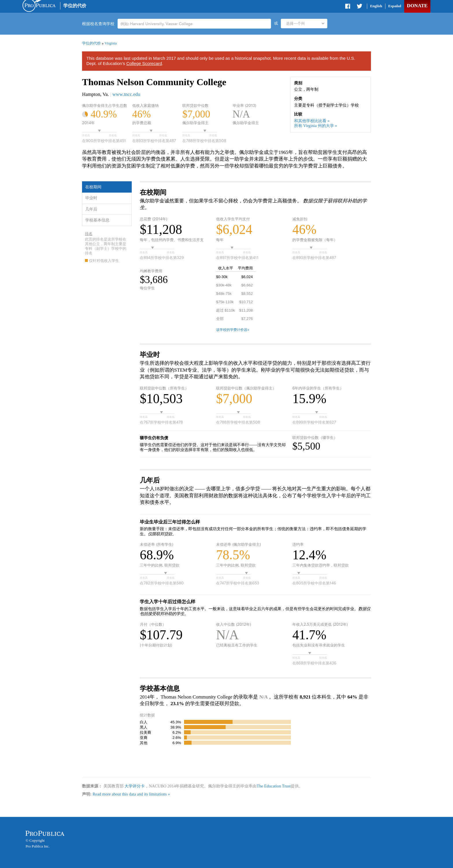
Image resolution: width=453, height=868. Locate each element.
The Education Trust (274, 786)
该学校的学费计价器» (233, 330)
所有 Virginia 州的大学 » (315, 126)
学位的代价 (75, 6)
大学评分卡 (135, 786)
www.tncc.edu (126, 94)
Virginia (111, 43)
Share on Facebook (348, 7)
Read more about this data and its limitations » (131, 794)
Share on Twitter (359, 7)
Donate (417, 6)
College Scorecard (144, 63)
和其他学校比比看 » (312, 121)
